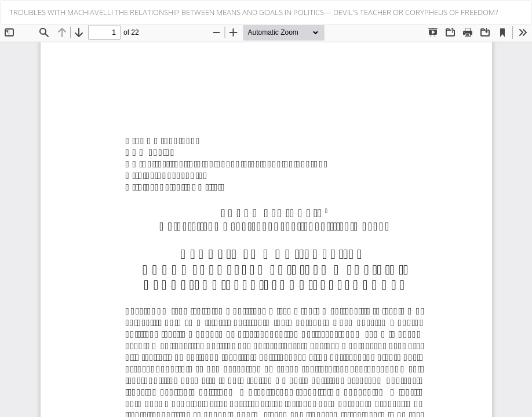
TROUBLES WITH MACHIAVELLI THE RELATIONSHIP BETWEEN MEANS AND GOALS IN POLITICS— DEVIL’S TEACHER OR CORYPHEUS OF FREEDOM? (254, 12)
